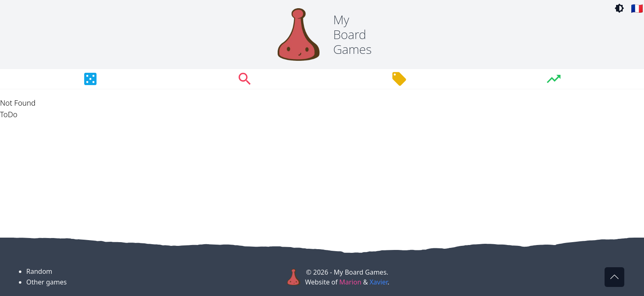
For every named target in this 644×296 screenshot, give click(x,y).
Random (39, 271)
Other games (46, 282)
